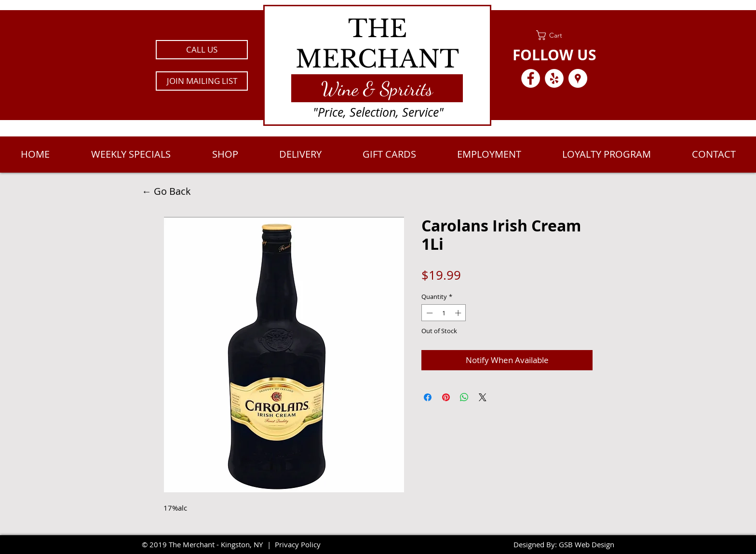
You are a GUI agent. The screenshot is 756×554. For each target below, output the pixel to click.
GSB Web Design (587, 544)
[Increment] (459, 313)
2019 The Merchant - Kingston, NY (206, 544)
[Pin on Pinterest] (446, 397)
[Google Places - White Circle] (578, 78)
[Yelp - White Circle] (554, 78)
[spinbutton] (444, 313)
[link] (554, 35)
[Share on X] (483, 397)
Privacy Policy (298, 544)
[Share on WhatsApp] (464, 397)
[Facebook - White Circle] (531, 78)
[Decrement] (429, 313)
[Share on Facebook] (428, 397)
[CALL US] (202, 50)
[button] (202, 81)
